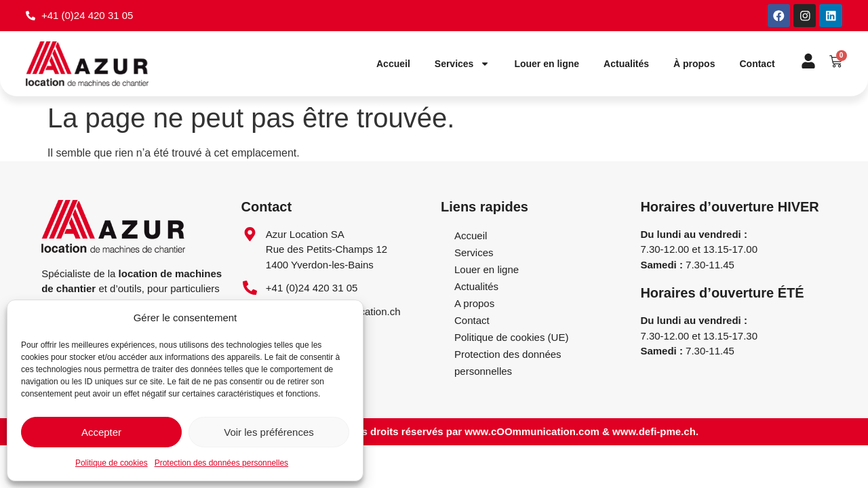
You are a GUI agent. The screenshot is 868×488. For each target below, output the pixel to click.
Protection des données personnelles (221, 463)
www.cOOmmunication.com (532, 432)
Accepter (101, 432)
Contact (757, 64)
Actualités (626, 64)
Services (462, 64)
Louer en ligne (547, 64)
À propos (694, 64)
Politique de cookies (112, 463)
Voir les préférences (269, 432)
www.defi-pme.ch (654, 432)
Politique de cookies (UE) (511, 337)
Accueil (393, 64)
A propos (474, 303)
